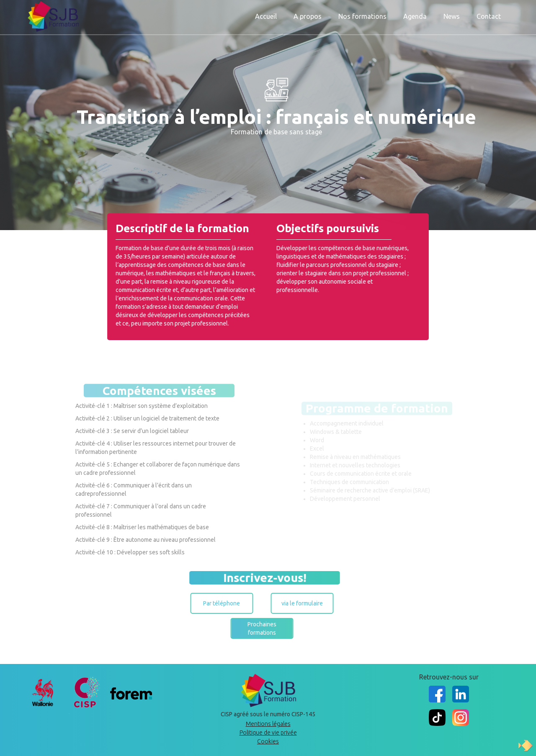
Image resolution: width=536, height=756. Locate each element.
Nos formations (362, 15)
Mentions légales (268, 724)
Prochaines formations (255, 628)
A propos (308, 15)
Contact (489, 15)
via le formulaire (295, 603)
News (452, 15)
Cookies (268, 741)
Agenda (415, 15)
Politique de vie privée (268, 733)
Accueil (266, 15)
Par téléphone (214, 603)
